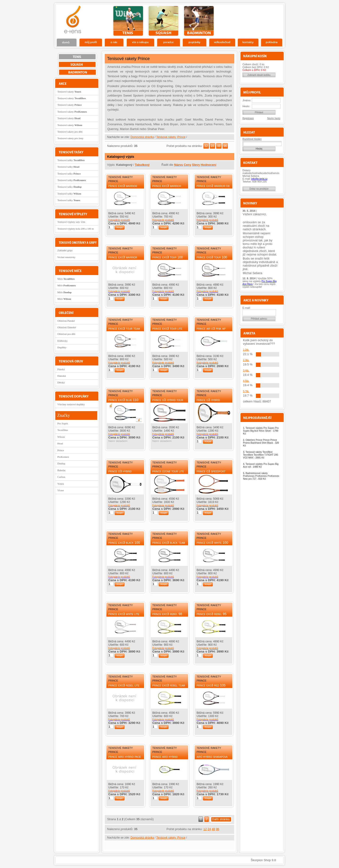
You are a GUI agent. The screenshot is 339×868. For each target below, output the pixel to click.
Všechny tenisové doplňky (71, 404)
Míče (66, 279)
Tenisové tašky (71, 160)
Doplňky (62, 347)
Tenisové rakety (69, 92)
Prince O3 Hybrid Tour (168, 400)
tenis (128, 21)
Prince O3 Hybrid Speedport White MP (122, 473)
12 (206, 146)
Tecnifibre (63, 430)
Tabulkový (142, 165)
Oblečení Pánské (66, 321)
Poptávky (195, 42)
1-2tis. (246, 350)
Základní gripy (65, 250)
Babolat (61, 470)
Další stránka (221, 819)
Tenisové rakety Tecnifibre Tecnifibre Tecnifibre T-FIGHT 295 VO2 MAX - (260, 455)
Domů (67, 42)
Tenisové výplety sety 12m (71, 222)
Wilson (61, 437)
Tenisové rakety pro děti (70, 132)
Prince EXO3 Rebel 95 (212, 614)
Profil (91, 42)
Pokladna (272, 42)
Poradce (168, 42)
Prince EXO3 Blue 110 (123, 400)
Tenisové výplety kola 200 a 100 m (76, 229)
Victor (61, 490)
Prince (61, 450)
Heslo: (246, 106)
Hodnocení (209, 165)
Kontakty (248, 42)
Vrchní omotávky (67, 257)
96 (225, 146)
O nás (114, 42)
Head (60, 443)
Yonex (61, 484)
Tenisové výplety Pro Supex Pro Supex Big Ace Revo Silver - (261, 431)
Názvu (178, 165)
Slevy (196, 165)
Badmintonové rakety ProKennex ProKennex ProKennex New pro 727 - (261, 476)
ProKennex (63, 457)
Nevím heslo (274, 118)
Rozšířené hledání (252, 139)
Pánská (61, 369)
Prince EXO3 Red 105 (211, 685)
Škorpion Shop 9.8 (263, 860)
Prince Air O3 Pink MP (211, 329)
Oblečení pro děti (66, 334)
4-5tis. (246, 381)
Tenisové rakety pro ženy (71, 138)
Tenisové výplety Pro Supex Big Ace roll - (261, 465)
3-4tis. (246, 371)
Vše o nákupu (140, 42)
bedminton (199, 21)
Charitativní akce (260, 20)
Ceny (188, 165)
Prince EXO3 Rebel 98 (167, 614)
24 (212, 146)
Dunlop (61, 463)
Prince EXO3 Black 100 (124, 543)
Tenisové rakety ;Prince (171, 137)
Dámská (62, 376)
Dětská (61, 382)
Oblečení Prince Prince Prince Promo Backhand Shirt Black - (261, 443)
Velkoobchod (222, 42)
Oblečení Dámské (67, 327)
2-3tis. (246, 360)
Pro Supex (63, 423)
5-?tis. (246, 391)
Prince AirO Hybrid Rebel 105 (165, 759)
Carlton (61, 477)
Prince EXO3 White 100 (212, 543)
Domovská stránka (142, 137)
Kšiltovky (63, 341)
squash (163, 21)
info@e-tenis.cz (259, 179)
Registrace (248, 118)
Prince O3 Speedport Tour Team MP (211, 473)
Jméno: (247, 100)
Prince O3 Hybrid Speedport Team (208, 402)
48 (219, 146)
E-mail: (246, 308)
